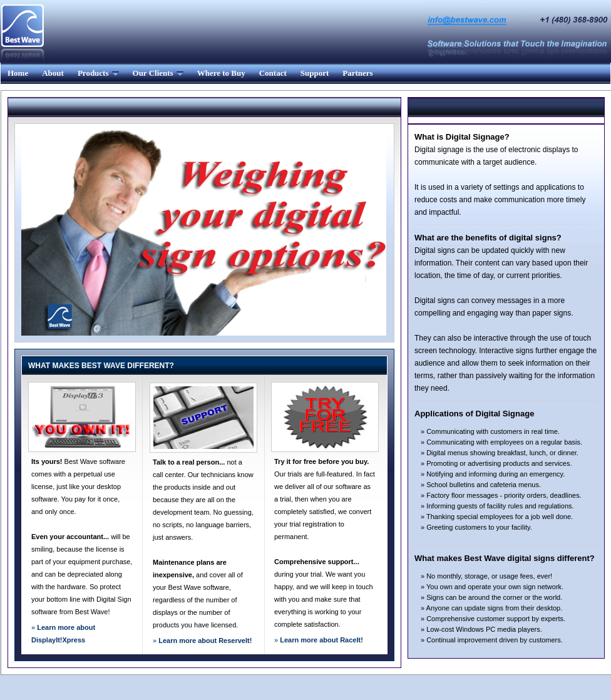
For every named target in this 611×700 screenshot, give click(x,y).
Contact (273, 73)
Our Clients (158, 73)
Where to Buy (221, 73)
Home (18, 73)
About (53, 73)
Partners (357, 73)
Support (315, 73)
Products (98, 73)
